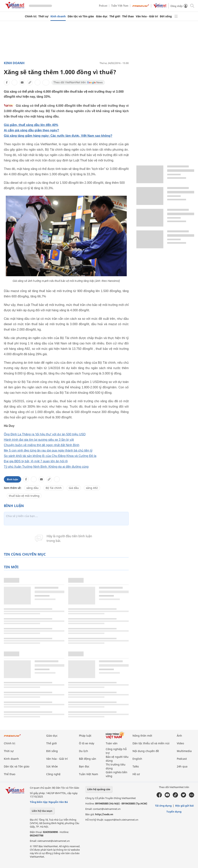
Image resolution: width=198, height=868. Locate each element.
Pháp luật (85, 736)
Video (180, 743)
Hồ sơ (136, 774)
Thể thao (128, 16)
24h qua (182, 766)
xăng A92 (92, 488)
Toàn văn (112, 743)
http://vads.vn (104, 814)
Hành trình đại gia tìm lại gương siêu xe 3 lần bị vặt (39, 440)
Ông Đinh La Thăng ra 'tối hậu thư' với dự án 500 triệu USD (45, 434)
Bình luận (13, 479)
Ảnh (179, 736)
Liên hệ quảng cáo (99, 789)
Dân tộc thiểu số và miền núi (151, 743)
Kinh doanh (58, 16)
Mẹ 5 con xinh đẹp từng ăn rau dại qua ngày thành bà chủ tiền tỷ (48, 450)
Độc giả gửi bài (185, 806)
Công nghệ (53, 774)
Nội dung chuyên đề (146, 751)
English (137, 759)
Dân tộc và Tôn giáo (81, 16)
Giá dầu (74, 488)
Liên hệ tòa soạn (42, 811)
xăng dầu (32, 488)
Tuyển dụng (174, 812)
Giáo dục (102, 16)
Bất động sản (88, 759)
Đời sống (166, 16)
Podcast (103, 6)
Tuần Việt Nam (120, 6)
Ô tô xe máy (87, 743)
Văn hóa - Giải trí (147, 16)
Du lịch (83, 751)
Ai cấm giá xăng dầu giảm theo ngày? (31, 130)
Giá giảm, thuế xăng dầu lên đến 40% (31, 125)
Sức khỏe (52, 766)
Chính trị (31, 16)
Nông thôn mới (142, 736)
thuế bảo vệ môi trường (24, 496)
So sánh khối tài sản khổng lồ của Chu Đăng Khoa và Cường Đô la (50, 456)
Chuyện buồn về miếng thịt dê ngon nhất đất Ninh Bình (42, 445)
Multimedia (184, 751)
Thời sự (43, 16)
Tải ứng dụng (163, 806)
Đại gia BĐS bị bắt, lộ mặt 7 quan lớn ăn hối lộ (36, 461)
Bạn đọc (84, 766)
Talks (136, 766)
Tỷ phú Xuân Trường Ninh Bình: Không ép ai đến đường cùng (46, 467)
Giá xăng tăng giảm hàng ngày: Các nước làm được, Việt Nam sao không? (58, 136)
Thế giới (115, 16)
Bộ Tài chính (54, 488)
